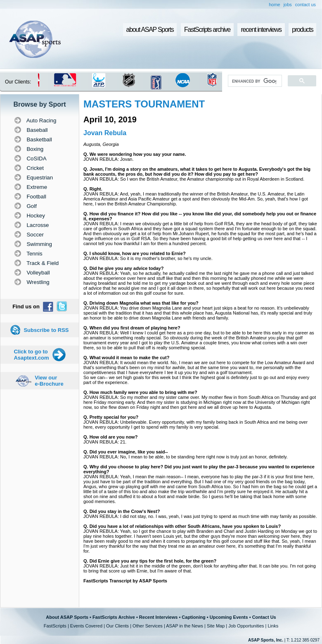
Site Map (216, 626)
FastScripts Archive (114, 617)
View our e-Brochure (49, 381)
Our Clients (117, 626)
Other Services (148, 626)
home (275, 5)
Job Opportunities (246, 626)
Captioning (193, 617)
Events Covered (86, 626)
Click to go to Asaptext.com (31, 355)
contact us (305, 5)
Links (273, 626)
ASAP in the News (185, 626)
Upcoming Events (229, 617)
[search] (254, 81)
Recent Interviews (159, 617)
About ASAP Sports (67, 617)
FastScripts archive (207, 30)
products (302, 30)
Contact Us (264, 617)
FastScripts (55, 626)
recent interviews (261, 30)
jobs (288, 5)
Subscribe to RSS (46, 330)
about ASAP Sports (150, 30)
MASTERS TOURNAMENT (144, 104)
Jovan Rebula (105, 133)
